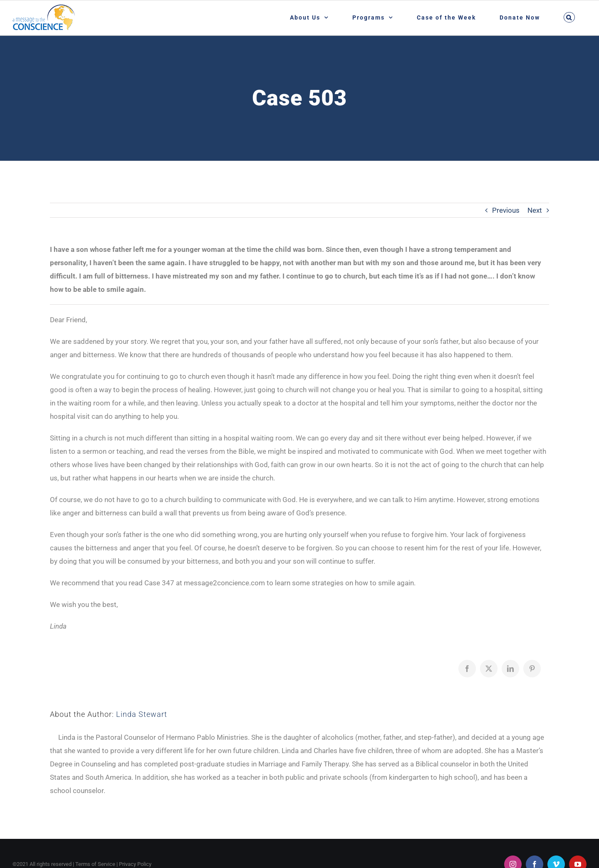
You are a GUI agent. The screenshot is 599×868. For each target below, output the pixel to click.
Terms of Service (95, 864)
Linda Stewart (142, 714)
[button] (569, 17)
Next (535, 210)
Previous (506, 210)
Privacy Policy (135, 864)
